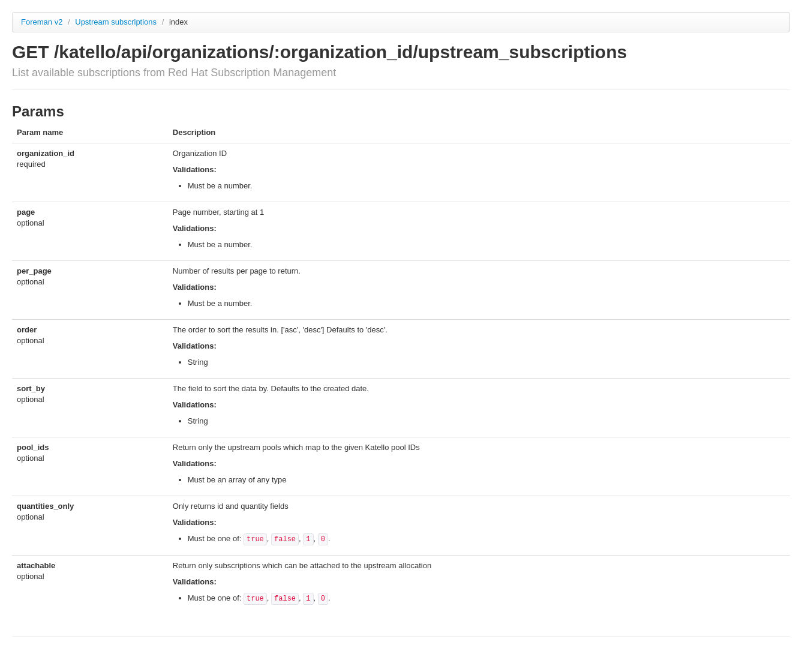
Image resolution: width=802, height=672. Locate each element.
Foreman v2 (42, 22)
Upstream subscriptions (117, 22)
